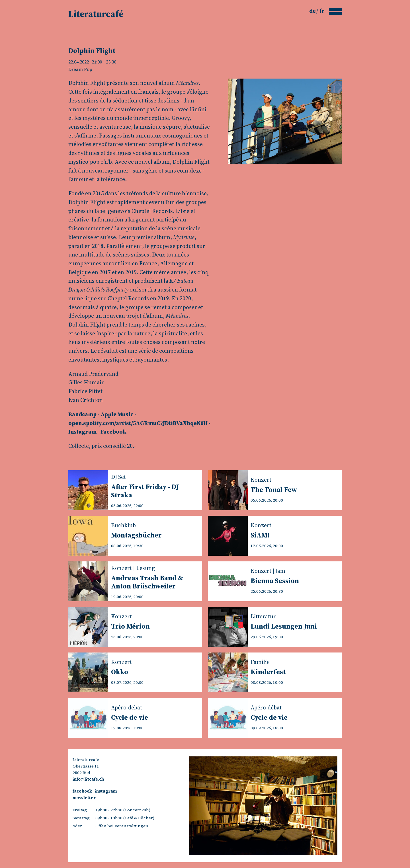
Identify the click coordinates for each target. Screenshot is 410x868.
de (313, 11)
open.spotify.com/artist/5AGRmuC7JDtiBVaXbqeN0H (138, 423)
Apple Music (117, 414)
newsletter (84, 798)
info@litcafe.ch (88, 779)
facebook (82, 791)
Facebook (113, 432)
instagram (106, 791)
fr (322, 11)
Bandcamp (82, 414)
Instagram (82, 432)
